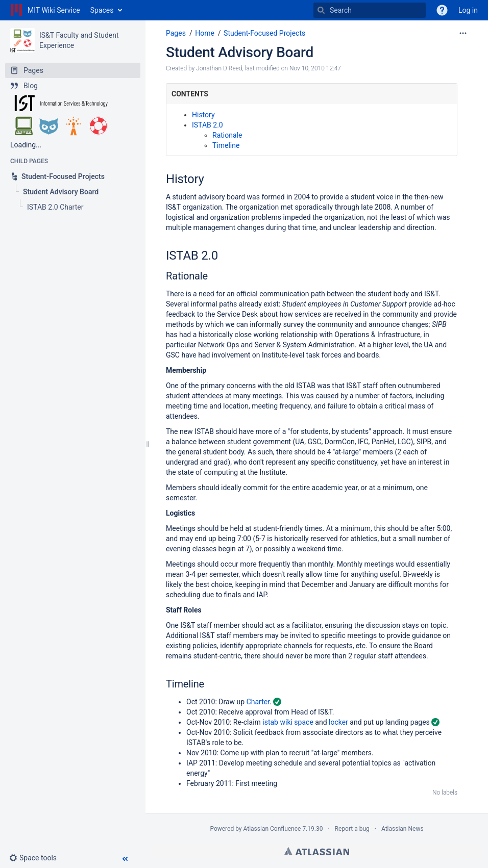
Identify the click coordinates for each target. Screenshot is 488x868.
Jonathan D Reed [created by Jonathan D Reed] (219, 68)
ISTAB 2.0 (208, 125)
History (203, 115)
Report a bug (352, 829)
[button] (37, 858)
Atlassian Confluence (272, 829)
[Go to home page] (45, 10)
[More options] (463, 33)
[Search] (321, 10)
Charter (258, 702)
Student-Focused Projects (264, 33)
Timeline (226, 145)
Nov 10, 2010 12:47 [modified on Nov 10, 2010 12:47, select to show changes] (315, 68)
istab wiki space (288, 722)
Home (205, 33)
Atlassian (317, 851)
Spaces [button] (102, 10)
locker (338, 722)
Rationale (227, 135)
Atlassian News (402, 829)
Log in (468, 10)
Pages (176, 33)
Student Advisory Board (240, 52)
